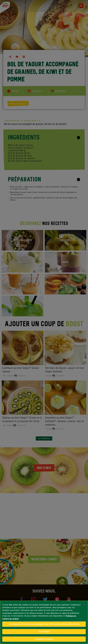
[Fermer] (84, 604)
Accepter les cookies (44, 639)
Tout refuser (44, 632)
